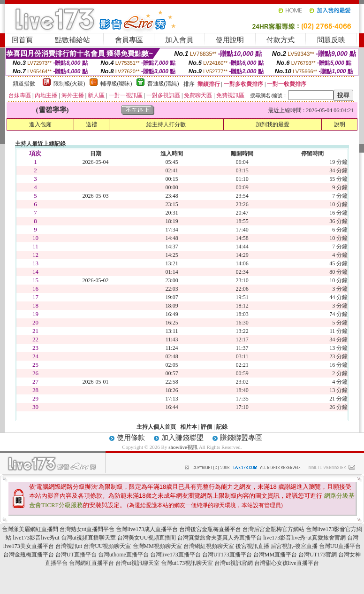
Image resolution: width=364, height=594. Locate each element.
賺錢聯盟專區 (241, 438)
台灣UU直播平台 (340, 546)
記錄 (222, 427)
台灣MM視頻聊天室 (157, 546)
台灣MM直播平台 (275, 555)
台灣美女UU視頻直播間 (147, 538)
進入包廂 (40, 124)
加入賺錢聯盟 (182, 438)
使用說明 (230, 40)
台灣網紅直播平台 (91, 563)
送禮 (91, 124)
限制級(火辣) (69, 84)
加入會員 (179, 40)
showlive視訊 (183, 447)
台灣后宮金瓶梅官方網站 (273, 529)
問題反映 (331, 40)
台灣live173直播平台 (175, 555)
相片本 (189, 427)
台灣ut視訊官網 (233, 563)
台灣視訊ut (69, 546)
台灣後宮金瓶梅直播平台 (210, 529)
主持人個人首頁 (156, 427)
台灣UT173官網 (318, 555)
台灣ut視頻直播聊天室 (88, 538)
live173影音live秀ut (36, 538)
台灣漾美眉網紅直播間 (30, 529)
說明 (340, 124)
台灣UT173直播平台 (227, 555)
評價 (206, 427)
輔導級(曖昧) (116, 84)
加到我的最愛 (273, 124)
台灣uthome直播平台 (123, 555)
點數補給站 (72, 40)
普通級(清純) (163, 84)
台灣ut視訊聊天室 (137, 563)
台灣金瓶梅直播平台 (29, 555)
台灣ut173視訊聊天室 (187, 563)
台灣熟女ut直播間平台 (87, 529)
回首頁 (22, 40)
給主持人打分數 (166, 124)
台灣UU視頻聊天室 (107, 546)
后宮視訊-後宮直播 (294, 546)
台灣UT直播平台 (76, 555)
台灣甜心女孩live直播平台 (287, 563)
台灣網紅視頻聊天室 (209, 546)
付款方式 (281, 40)
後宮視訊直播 (252, 546)
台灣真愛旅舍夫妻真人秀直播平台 (220, 538)
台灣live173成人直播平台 (147, 529)
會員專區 (129, 40)
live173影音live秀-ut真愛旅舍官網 (304, 538)
